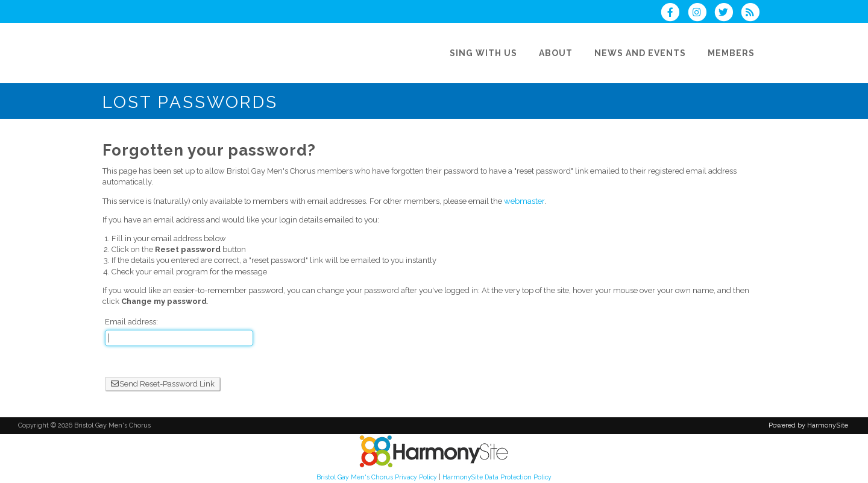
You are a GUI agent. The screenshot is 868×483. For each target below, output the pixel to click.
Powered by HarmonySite (808, 425)
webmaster (524, 201)
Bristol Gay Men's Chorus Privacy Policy (377, 477)
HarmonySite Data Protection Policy (497, 477)
